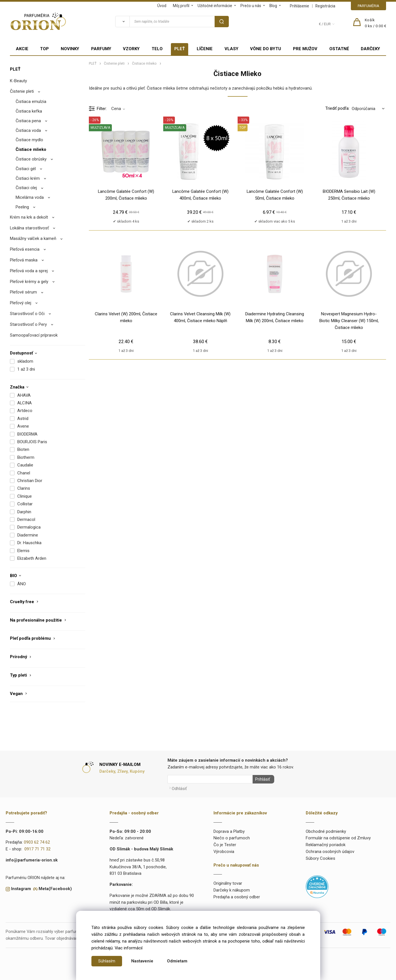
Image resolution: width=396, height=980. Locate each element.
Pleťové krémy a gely (29, 282)
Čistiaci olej (26, 188)
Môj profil (181, 6)
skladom (25, 361)
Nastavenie (142, 961)
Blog (273, 6)
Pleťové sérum (23, 292)
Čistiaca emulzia (31, 102)
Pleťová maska (24, 260)
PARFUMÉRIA (368, 6)
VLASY (231, 49)
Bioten (23, 449)
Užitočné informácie (215, 6)
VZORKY (131, 49)
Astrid (23, 419)
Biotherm (26, 457)
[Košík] (376, 23)
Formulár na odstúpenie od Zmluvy (338, 837)
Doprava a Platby (229, 830)
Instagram (21, 888)
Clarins (24, 488)
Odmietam (177, 961)
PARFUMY (101, 49)
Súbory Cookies (320, 857)
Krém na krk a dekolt (29, 217)
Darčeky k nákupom (232, 889)
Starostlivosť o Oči (27, 314)
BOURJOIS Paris (32, 442)
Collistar (25, 504)
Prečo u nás (251, 6)
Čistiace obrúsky (31, 159)
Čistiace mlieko (31, 149)
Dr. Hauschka (29, 543)
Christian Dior (30, 481)
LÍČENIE (205, 49)
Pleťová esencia (25, 249)
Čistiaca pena (28, 121)
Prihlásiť (261, 779)
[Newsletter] (210, 779)
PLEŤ (180, 49)
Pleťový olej (21, 303)
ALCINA (25, 403)
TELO (157, 49)
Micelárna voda (30, 197)
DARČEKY (370, 49)
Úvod (162, 6)
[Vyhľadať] (122, 22)
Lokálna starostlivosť (29, 228)
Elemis (23, 551)
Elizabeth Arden (32, 558)
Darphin (24, 512)
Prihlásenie (299, 6)
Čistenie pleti (22, 91)
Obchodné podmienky (326, 830)
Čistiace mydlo (29, 140)
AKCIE (22, 49)
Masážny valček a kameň (33, 238)
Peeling (22, 207)
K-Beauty (18, 81)
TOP (44, 49)
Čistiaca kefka (29, 111)
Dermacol (26, 519)
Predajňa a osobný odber (237, 896)
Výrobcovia (224, 850)
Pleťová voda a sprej (29, 271)
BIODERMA (27, 434)
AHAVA (24, 395)
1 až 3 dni (26, 369)
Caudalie (25, 465)
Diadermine (28, 535)
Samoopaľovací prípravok (34, 335)
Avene (23, 426)
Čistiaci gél (26, 169)
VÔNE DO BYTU (266, 49)
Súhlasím (107, 961)
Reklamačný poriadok (326, 844)
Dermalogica (29, 527)
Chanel (24, 473)
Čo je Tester (225, 844)
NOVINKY (70, 49)
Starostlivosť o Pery (28, 324)
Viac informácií (129, 948)
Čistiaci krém (28, 178)
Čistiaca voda (28, 130)
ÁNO (22, 584)
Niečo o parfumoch (232, 837)
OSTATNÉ (339, 49)
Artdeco (25, 411)
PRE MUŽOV (305, 49)
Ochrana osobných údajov (330, 850)
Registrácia (325, 6)
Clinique (25, 496)
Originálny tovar (228, 882)
